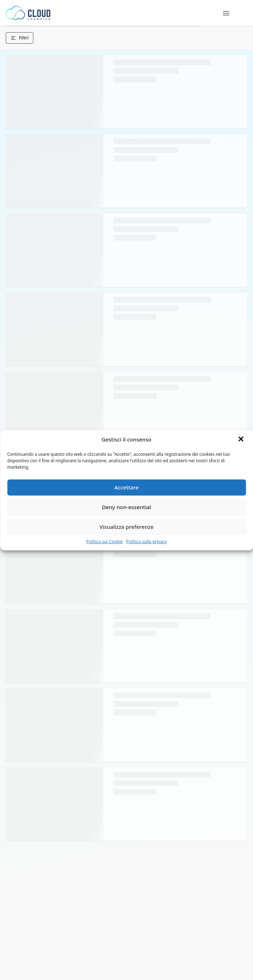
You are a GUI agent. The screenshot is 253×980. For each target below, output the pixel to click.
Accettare (127, 487)
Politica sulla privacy (147, 542)
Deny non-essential (126, 507)
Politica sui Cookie (104, 542)
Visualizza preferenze (126, 527)
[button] (242, 440)
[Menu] (226, 13)
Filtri (20, 38)
